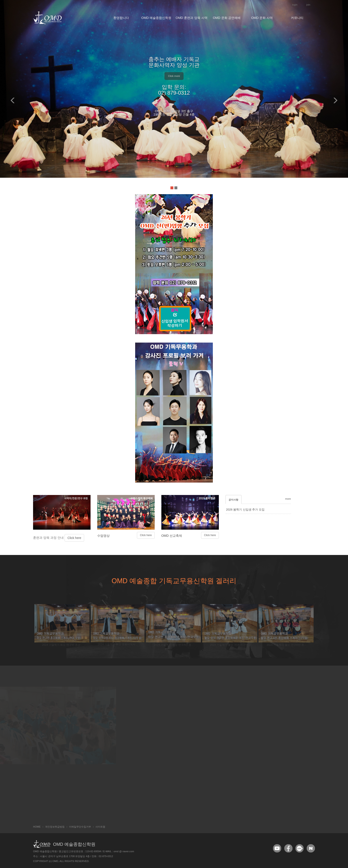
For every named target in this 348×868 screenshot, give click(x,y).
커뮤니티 (297, 18)
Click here (74, 553)
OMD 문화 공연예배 (227, 18)
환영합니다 (121, 18)
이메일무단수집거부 (80, 827)
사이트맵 (100, 827)
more (288, 515)
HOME (37, 827)
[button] (12, 97)
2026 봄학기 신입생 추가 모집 (245, 525)
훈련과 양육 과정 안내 (49, 553)
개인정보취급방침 (55, 827)
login (295, 5)
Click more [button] (174, 76)
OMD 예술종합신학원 (156, 18)
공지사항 (233, 515)
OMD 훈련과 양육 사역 (192, 18)
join (308, 5)
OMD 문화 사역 (262, 18)
